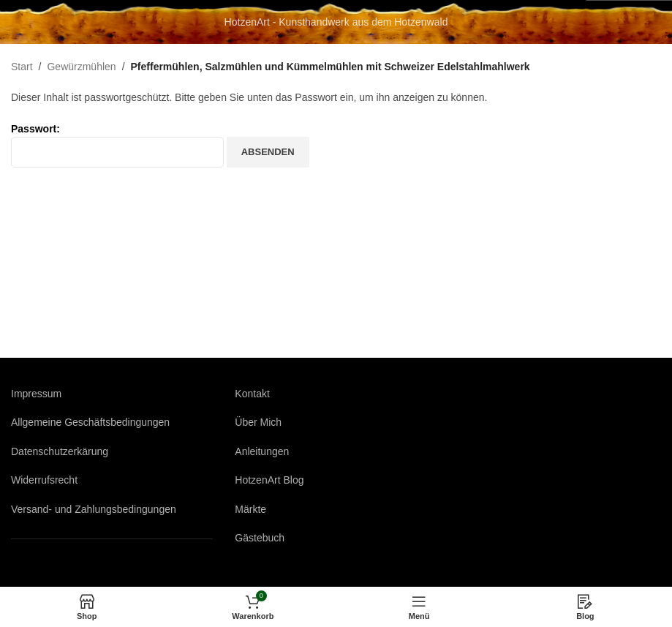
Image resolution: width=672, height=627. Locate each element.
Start (22, 67)
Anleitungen (262, 451)
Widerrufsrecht (44, 480)
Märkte (250, 509)
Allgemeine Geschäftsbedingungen (90, 422)
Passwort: (117, 145)
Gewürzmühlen (81, 67)
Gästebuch (260, 538)
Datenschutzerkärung (60, 451)
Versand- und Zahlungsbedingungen (94, 509)
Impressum (36, 394)
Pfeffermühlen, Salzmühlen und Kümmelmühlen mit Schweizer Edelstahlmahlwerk (331, 67)
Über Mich (258, 422)
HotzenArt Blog (269, 480)
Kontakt (252, 394)
